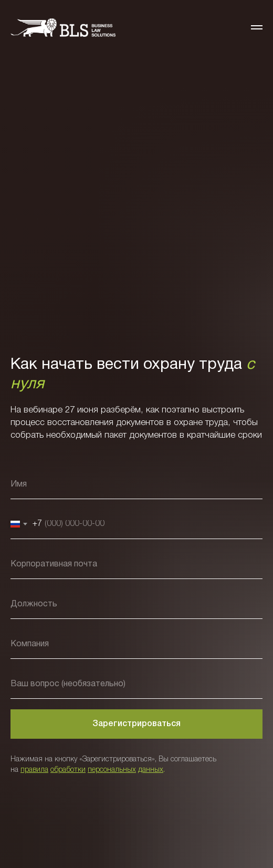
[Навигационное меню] (257, 27)
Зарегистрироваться (136, 724)
